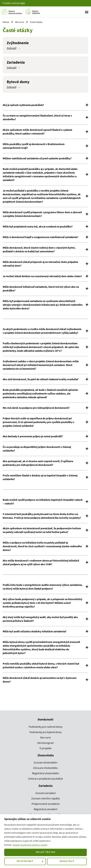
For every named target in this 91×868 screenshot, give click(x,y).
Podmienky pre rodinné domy (46, 727)
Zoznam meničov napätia (45, 799)
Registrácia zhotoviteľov (46, 773)
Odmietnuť (67, 861)
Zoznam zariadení (45, 793)
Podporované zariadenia (46, 804)
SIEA (23, 3)
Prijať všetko (46, 852)
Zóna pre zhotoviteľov (45, 768)
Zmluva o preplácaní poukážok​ (45, 779)
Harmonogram (45, 743)
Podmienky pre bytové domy (45, 732)
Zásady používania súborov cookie (30, 845)
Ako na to (20, 22)
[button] (87, 12)
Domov (6, 22)
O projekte (45, 748)
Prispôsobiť (25, 861)
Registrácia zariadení (46, 809)
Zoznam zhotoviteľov (45, 763)
